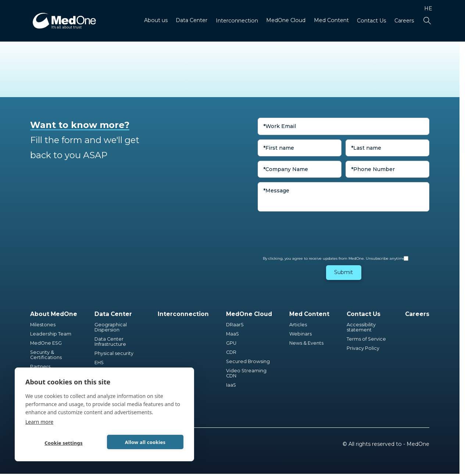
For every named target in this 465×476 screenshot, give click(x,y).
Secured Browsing (248, 362)
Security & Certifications (46, 355)
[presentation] (314, 230)
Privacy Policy (363, 348)
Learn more (39, 422)
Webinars (301, 334)
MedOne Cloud (286, 20)
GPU (231, 343)
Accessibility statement (361, 327)
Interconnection (237, 21)
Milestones (43, 325)
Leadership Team (51, 334)
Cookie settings (63, 443)
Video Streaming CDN (247, 373)
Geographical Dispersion (111, 327)
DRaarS (235, 325)
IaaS (231, 385)
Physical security (114, 354)
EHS (99, 363)
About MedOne (54, 314)
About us (156, 20)
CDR (231, 352)
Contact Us (371, 21)
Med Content (331, 20)
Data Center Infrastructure (110, 342)
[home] (64, 21)
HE (428, 8)
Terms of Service (366, 339)
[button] (156, 21)
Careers (404, 21)
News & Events (306, 343)
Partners (40, 367)
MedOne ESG (46, 343)
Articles (298, 325)
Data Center (192, 20)
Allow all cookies (145, 442)
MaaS (232, 334)
